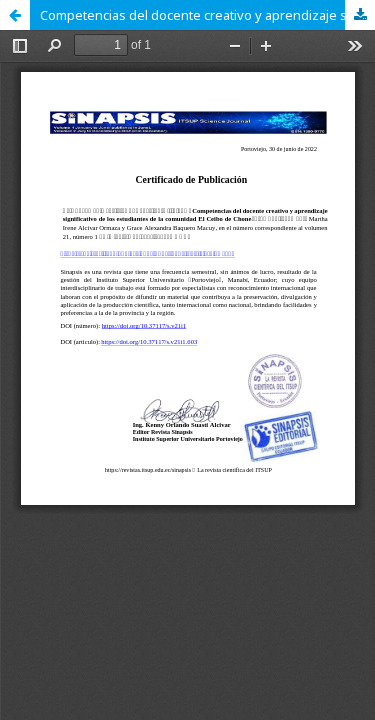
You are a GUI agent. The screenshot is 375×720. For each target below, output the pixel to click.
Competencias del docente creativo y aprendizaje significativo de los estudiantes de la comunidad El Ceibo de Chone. (207, 15)
